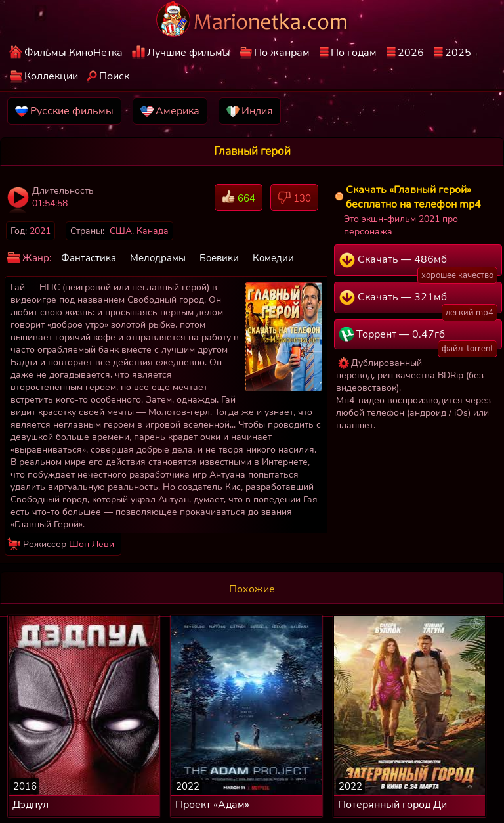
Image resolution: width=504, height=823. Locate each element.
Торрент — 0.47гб (418, 338)
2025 (458, 53)
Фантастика (89, 258)
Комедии (273, 258)
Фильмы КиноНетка (73, 53)
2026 (411, 53)
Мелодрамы (158, 258)
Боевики (219, 258)
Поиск (114, 76)
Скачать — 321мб (418, 301)
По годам (354, 53)
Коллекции (51, 76)
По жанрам (282, 53)
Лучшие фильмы (189, 53)
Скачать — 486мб (418, 264)
